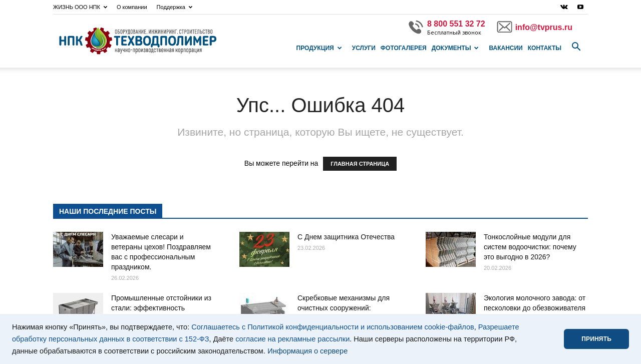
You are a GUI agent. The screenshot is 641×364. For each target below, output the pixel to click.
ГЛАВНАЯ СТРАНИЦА (360, 164)
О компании (132, 7)
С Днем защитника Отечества (346, 237)
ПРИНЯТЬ (596, 339)
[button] (576, 47)
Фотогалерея (404, 48)
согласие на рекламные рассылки (292, 339)
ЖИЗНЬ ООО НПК (80, 7)
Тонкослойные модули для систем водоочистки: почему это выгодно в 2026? (530, 247)
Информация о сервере (307, 351)
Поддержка (175, 7)
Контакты (545, 48)
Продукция (319, 48)
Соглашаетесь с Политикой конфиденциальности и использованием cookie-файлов (333, 327)
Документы (455, 48)
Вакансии (506, 48)
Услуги (364, 48)
